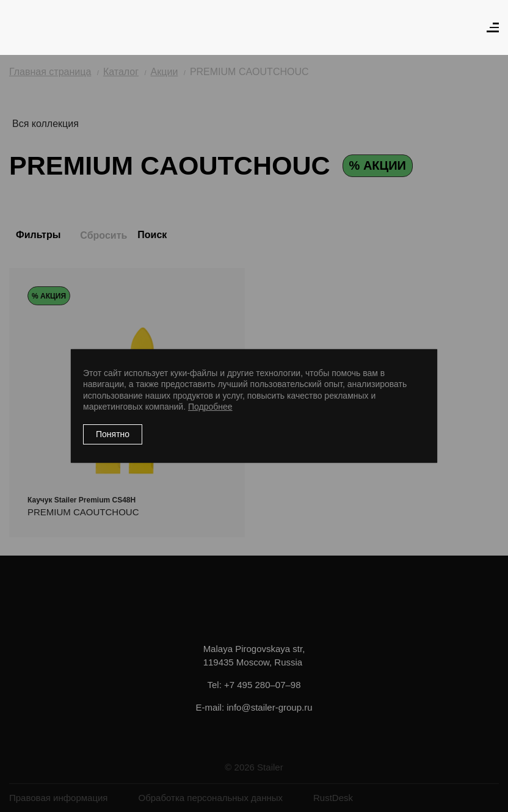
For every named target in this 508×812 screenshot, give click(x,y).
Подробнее (210, 407)
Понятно (113, 434)
